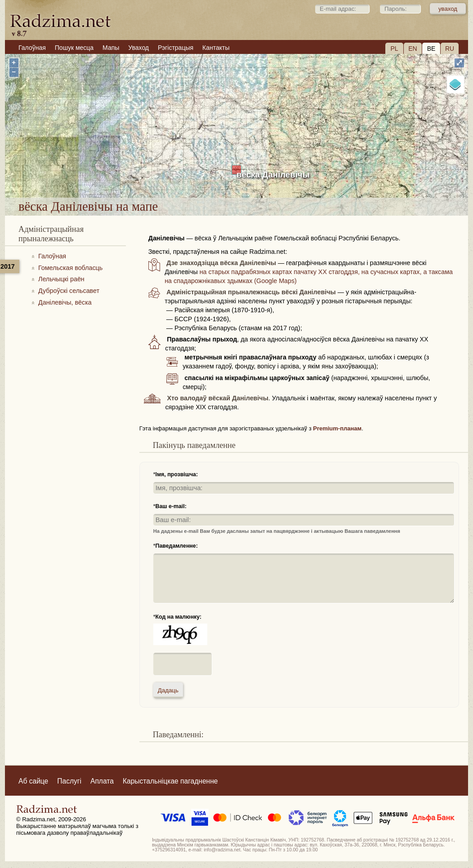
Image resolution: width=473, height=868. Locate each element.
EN (413, 49)
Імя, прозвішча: (177, 474)
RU (450, 49)
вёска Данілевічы (273, 175)
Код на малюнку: (179, 617)
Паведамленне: (177, 546)
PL (394, 49)
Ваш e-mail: (171, 506)
